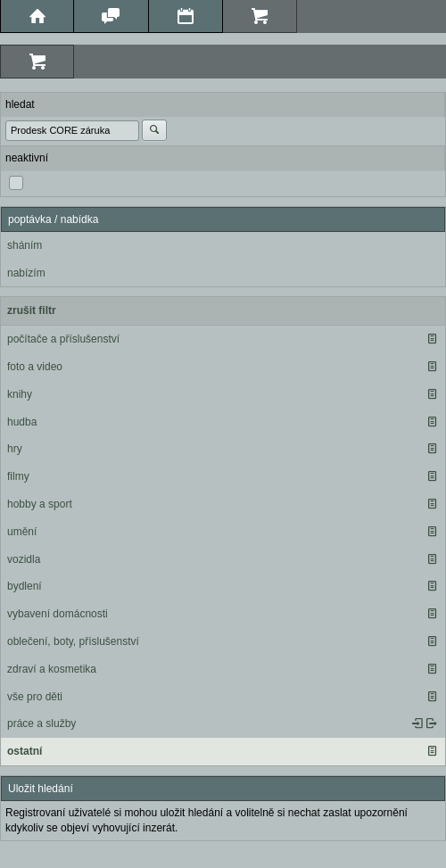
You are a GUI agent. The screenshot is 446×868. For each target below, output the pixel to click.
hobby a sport (40, 504)
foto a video (35, 367)
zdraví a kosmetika (52, 669)
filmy (18, 476)
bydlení (25, 586)
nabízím (26, 273)
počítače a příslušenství (63, 339)
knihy (20, 394)
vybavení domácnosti (58, 614)
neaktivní (27, 158)
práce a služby (41, 723)
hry (15, 449)
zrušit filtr (32, 310)
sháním (25, 245)
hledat (20, 104)
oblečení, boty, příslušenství (73, 641)
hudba (22, 422)
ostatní (25, 751)
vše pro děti (35, 697)
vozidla (24, 559)
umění (22, 532)
